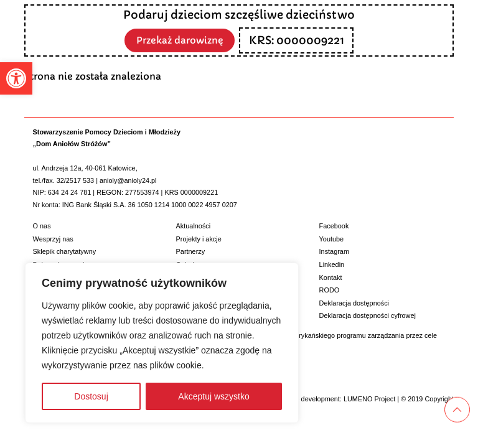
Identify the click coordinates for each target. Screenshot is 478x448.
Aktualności (194, 226)
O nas (42, 226)
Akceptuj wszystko (213, 396)
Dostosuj (91, 396)
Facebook (334, 226)
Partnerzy (191, 251)
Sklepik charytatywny (65, 251)
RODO (330, 290)
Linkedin (332, 264)
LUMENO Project (369, 399)
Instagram (334, 251)
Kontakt (331, 278)
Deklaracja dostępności (354, 303)
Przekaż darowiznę (180, 40)
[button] (16, 78)
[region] (162, 343)
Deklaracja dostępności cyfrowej (368, 315)
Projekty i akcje (199, 239)
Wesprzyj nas (53, 239)
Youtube (332, 239)
